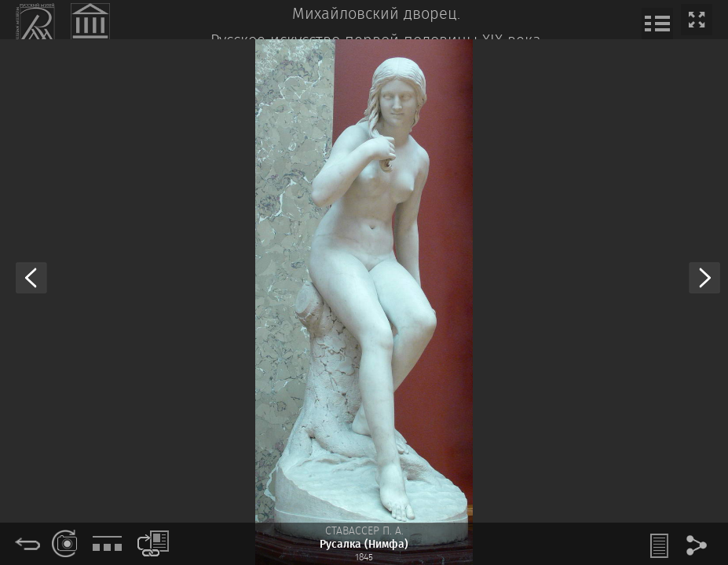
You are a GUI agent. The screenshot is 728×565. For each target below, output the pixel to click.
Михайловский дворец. (376, 15)
